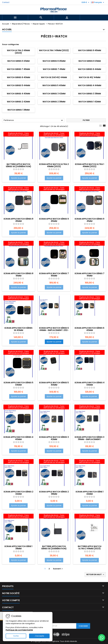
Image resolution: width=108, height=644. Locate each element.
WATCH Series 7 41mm (54, 69)
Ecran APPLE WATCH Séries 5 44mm (18, 384)
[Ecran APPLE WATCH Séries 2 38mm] (54, 462)
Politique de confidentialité (19, 630)
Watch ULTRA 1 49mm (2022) (54, 50)
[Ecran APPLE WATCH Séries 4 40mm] (18, 407)
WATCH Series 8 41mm (90, 61)
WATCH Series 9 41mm (18, 61)
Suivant (58, 569)
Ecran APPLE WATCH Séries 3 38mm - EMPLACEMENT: (90, 438)
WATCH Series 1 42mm (90, 102)
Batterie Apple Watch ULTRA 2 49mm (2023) (90, 547)
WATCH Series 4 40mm (18, 94)
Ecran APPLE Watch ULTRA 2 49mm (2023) (54, 165)
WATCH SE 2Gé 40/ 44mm (54, 77)
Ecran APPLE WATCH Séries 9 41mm (90, 220)
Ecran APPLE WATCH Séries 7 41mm (90, 275)
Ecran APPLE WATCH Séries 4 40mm (18, 438)
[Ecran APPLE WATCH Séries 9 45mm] (54, 189)
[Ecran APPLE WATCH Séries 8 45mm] (18, 189)
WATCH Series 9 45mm (90, 50)
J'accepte (39, 636)
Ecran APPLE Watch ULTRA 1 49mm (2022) (90, 165)
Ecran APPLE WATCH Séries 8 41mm (18, 275)
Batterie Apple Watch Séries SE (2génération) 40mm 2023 (18, 166)
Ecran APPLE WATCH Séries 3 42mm (54, 438)
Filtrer (86, 120)
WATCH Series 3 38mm (90, 94)
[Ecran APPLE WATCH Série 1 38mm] (18, 516)
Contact (6, 2)
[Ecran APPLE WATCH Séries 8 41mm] (18, 244)
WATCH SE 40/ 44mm (90, 77)
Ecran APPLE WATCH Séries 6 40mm (90, 329)
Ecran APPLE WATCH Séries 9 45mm (54, 220)
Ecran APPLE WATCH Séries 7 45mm (54, 275)
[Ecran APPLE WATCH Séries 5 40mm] (54, 353)
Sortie (16, 636)
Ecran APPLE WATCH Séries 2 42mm (18, 493)
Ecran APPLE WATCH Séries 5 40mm (54, 384)
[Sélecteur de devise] (86, 2)
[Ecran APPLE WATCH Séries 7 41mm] (90, 244)
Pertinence (34, 120)
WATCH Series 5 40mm (54, 85)
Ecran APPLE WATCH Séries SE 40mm (18, 329)
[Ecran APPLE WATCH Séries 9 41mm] (90, 189)
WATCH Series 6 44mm (90, 69)
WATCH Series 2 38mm (54, 102)
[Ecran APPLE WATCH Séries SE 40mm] (18, 298)
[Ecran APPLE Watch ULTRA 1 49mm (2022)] (90, 134)
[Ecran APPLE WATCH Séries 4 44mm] (90, 353)
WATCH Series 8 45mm (54, 61)
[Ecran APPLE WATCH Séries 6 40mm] (90, 298)
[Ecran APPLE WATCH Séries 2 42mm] (18, 462)
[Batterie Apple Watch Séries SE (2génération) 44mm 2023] (54, 516)
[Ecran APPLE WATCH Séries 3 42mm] (54, 407)
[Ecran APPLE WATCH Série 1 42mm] (90, 462)
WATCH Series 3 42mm (54, 94)
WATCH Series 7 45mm (18, 69)
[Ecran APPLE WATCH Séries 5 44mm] (18, 353)
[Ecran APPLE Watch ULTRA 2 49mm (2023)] (54, 134)
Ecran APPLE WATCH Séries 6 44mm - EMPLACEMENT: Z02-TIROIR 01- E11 (54, 330)
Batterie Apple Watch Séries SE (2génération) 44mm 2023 (54, 549)
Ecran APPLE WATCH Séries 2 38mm (54, 493)
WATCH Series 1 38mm (18, 110)
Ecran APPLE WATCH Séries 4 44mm (90, 384)
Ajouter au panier (18, 178)
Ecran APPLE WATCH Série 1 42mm (90, 493)
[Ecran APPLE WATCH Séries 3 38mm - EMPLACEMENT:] (90, 407)
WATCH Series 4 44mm (90, 85)
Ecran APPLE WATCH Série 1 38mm (18, 547)
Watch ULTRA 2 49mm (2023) (18, 52)
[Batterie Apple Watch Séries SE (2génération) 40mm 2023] (18, 134)
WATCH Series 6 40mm (18, 77)
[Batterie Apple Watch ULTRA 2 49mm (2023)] (90, 516)
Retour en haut (96, 575)
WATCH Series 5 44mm (18, 85)
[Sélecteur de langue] (98, 2)
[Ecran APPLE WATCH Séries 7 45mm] (54, 244)
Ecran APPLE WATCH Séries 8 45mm (18, 220)
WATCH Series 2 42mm (18, 102)
